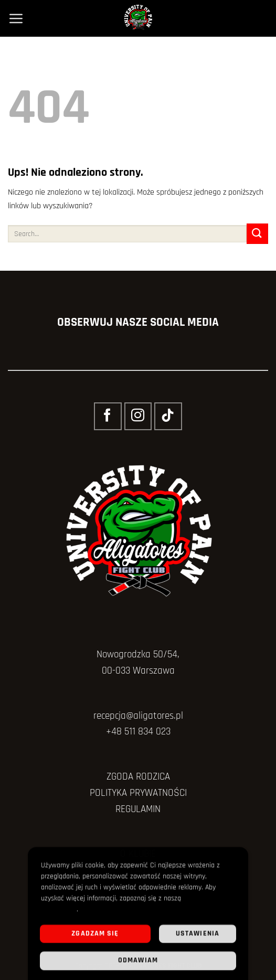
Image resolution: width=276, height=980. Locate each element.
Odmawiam (138, 963)
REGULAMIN (138, 809)
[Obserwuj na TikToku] (168, 416)
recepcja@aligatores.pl (138, 716)
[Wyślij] (257, 234)
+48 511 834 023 (138, 732)
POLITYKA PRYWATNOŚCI (138, 793)
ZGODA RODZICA (138, 777)
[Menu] (16, 18)
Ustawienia (198, 936)
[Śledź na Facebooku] (108, 416)
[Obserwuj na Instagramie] (138, 416)
